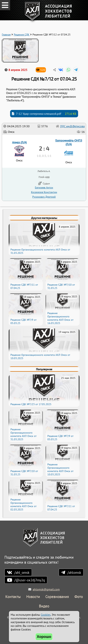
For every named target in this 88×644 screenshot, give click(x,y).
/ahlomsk (74, 572)
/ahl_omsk (22, 572)
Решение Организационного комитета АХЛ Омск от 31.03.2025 (24, 434)
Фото (79, 597)
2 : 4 (44, 148)
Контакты (13, 597)
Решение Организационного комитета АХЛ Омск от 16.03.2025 (60, 318)
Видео (44, 606)
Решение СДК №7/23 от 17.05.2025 (31, 404)
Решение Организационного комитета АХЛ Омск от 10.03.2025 (60, 469)
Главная (6, 35)
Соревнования (57, 597)
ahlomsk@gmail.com (46, 589)
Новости (33, 597)
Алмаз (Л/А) (19, 142)
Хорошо (44, 637)
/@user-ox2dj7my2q (30, 580)
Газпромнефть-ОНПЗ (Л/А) (69, 142)
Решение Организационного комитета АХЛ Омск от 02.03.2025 (24, 505)
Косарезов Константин (44, 192)
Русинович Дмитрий (44, 197)
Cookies (46, 615)
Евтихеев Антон (44, 187)
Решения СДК (22, 35)
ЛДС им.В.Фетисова (72, 126)
